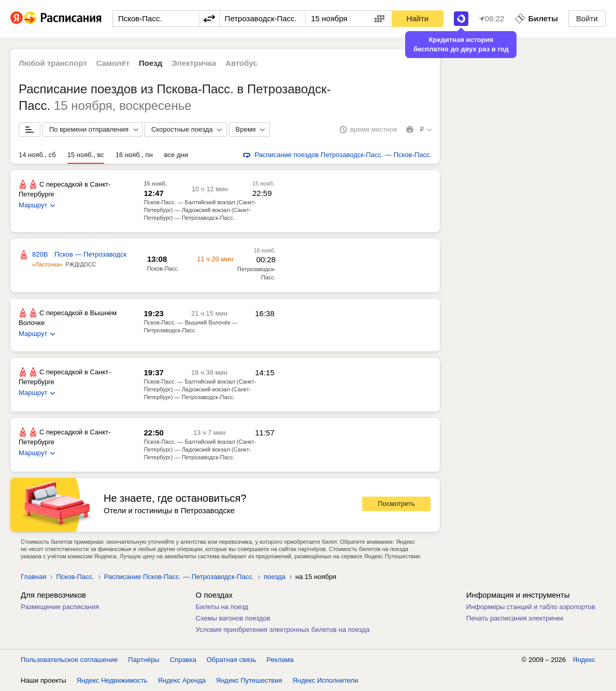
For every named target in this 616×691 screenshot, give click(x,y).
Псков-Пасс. (75, 577)
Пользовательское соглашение (69, 660)
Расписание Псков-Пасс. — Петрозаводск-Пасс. (179, 577)
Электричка (194, 63)
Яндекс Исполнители (326, 680)
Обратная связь (232, 660)
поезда (275, 577)
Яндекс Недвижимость (112, 680)
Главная (33, 577)
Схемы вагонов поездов (233, 618)
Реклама (280, 660)
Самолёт (113, 63)
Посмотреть (396, 504)
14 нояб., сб (37, 155)
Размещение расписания (60, 607)
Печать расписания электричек (515, 618)
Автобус (241, 63)
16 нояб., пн (134, 155)
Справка (183, 660)
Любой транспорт (53, 63)
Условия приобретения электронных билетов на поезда (283, 630)
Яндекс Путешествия (249, 680)
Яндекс (584, 660)
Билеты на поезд (222, 607)
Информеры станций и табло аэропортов (531, 607)
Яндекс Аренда (182, 680)
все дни (176, 155)
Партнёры (144, 660)
